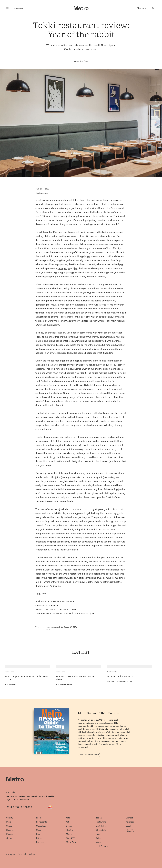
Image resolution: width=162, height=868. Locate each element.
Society (10, 818)
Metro (11, 684)
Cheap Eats (41, 826)
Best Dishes (101, 826)
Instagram (11, 854)
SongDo (63, 268)
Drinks (39, 838)
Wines (99, 842)
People (9, 822)
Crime (9, 838)
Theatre (69, 830)
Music (69, 834)
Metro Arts (71, 842)
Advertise (130, 822)
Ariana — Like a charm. (120, 676)
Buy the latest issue (89, 755)
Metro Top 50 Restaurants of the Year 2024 (27, 678)
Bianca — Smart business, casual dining (75, 678)
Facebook (22, 854)
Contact (129, 818)
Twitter (32, 854)
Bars (38, 834)
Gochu (102, 208)
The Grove (77, 385)
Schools (10, 826)
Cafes (39, 830)
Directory (141, 8)
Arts (68, 818)
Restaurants (42, 193)
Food (38, 818)
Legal (128, 826)
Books (69, 826)
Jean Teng (84, 61)
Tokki (75, 200)
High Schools (102, 846)
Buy (19, 8)
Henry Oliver (64, 684)
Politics (10, 834)
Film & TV (70, 838)
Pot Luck (40, 842)
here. (48, 630)
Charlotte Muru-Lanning (120, 681)
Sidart (87, 385)
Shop (130, 831)
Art (67, 822)
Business (10, 830)
